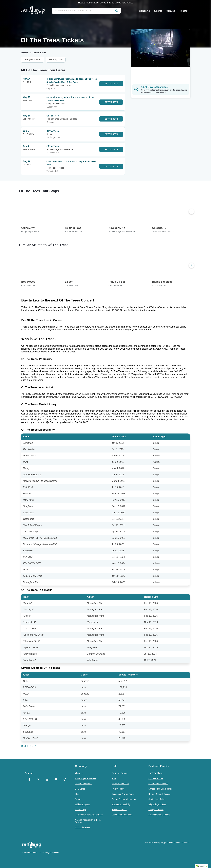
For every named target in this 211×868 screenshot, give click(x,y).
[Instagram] (47, 780)
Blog (77, 794)
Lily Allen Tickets (156, 778)
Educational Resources (122, 815)
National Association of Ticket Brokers (88, 821)
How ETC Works (119, 810)
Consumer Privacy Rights (123, 794)
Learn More (161, 92)
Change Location (32, 60)
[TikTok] (65, 780)
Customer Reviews (83, 784)
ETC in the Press (83, 827)
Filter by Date (56, 60)
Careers (79, 799)
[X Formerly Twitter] (38, 780)
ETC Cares (80, 789)
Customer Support (120, 773)
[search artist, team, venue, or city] (86, 11)
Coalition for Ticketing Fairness (89, 815)
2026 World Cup (156, 773)
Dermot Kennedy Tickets (159, 794)
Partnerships (81, 810)
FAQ (114, 778)
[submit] (117, 11)
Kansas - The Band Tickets (160, 789)
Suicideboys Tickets (157, 799)
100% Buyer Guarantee (85, 778)
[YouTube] (56, 780)
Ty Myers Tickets (156, 810)
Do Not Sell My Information (124, 799)
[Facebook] (29, 780)
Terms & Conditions (120, 784)
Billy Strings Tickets (157, 804)
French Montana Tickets (159, 815)
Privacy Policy (118, 789)
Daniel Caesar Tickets (158, 784)
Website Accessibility (121, 804)
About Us (79, 773)
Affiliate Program (82, 804)
